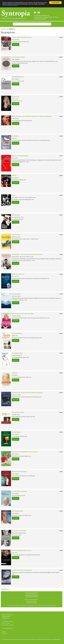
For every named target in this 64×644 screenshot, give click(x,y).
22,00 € (61, 37)
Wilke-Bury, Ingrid (16, 237)
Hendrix (14, 175)
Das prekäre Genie (17, 353)
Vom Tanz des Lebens (18, 57)
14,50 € (61, 235)
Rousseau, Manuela (16, 316)
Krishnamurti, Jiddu (16, 296)
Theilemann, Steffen (16, 395)
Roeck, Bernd (15, 375)
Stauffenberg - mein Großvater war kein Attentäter (27, 254)
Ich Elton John (16, 215)
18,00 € (61, 432)
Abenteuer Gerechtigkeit (19, 472)
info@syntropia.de (41, 19)
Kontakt (4, 632)
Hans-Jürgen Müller (18, 511)
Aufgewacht (16, 97)
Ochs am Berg (16, 235)
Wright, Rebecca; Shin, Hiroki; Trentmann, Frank (23, 257)
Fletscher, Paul (15, 276)
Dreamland (15, 136)
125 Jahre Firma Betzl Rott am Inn (22, 37)
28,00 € (61, 373)
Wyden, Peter (15, 336)
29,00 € (61, 175)
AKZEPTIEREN (55, 3)
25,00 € (61, 195)
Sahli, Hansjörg (15, 119)
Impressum (5, 634)
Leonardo (15, 373)
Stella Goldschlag (17, 333)
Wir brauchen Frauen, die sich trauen (23, 314)
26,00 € (61, 215)
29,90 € (61, 77)
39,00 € (61, 57)
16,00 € (61, 254)
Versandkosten (32, 639)
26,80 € (61, 412)
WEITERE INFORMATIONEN (10, 5)
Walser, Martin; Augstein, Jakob (19, 533)
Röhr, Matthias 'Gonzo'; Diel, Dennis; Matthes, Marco (24, 197)
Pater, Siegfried (15, 434)
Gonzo (14, 195)
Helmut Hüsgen (16, 432)
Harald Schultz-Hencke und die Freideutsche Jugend (27, 393)
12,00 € (61, 353)
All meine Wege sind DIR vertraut (22, 550)
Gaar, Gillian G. (15, 178)
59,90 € (61, 393)
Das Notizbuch (16, 294)
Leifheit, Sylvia (15, 99)
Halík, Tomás (15, 553)
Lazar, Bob (14, 138)
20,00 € (61, 314)
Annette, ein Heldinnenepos (20, 156)
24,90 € (61, 97)
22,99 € (61, 136)
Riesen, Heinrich (15, 454)
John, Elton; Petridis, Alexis (18, 217)
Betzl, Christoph (15, 40)
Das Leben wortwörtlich (19, 531)
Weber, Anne (15, 158)
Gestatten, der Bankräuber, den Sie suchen (25, 452)
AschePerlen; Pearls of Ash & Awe (22, 570)
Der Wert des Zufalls (18, 412)
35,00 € (61, 116)
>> (10, 589)
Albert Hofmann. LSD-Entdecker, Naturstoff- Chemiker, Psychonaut (32, 116)
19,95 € (61, 274)
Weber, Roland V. (16, 79)
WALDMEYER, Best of (18, 77)
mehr (28, 42)
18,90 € (61, 472)
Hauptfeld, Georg (16, 415)
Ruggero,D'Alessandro (17, 355)
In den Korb (16, 44)
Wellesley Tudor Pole (18, 274)
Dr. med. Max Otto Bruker (19, 491)
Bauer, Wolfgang (16, 59)
